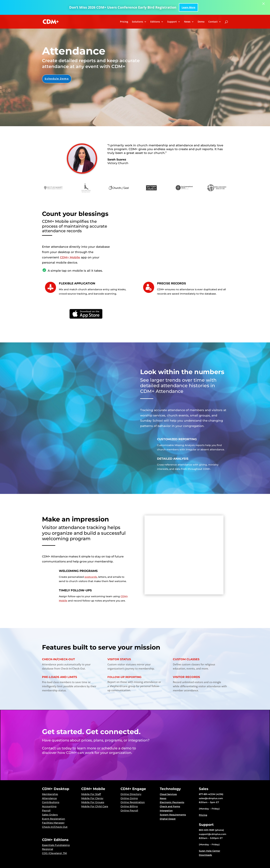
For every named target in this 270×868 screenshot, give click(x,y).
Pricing (124, 22)
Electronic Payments (172, 802)
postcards (91, 577)
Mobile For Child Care (95, 806)
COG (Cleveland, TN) (54, 853)
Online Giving (129, 798)
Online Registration (133, 802)
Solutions (137, 22)
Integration (166, 811)
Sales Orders (50, 815)
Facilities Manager (53, 823)
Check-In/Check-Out (55, 827)
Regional (48, 849)
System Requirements (173, 815)
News (187, 22)
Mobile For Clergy (92, 798)
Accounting (49, 806)
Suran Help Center (209, 851)
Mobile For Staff (91, 794)
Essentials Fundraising (56, 845)
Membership (50, 794)
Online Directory (131, 794)
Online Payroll (129, 811)
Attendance (49, 798)
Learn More (188, 7)
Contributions (51, 802)
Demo (201, 22)
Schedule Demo (57, 79)
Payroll (46, 811)
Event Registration (54, 819)
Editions (155, 22)
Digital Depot (168, 819)
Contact (213, 22)
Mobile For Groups (93, 802)
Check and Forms (170, 806)
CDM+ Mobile (70, 257)
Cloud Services (168, 794)
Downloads (205, 855)
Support (172, 22)
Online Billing (129, 806)
